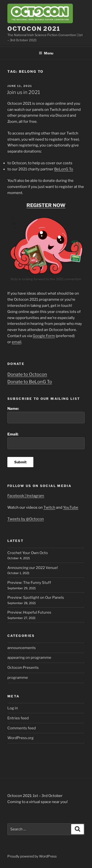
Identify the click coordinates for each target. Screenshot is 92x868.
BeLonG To (64, 169)
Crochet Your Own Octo (28, 553)
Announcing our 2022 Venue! (33, 568)
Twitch (49, 507)
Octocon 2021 (34, 29)
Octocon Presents (23, 668)
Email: (46, 441)
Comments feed (22, 728)
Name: (46, 415)
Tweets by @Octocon (26, 519)
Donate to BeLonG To (30, 382)
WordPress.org (20, 738)
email (17, 342)
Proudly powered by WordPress (32, 856)
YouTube (71, 507)
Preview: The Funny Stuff (29, 583)
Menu (46, 53)
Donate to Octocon (27, 374)
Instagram (35, 496)
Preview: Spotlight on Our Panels (36, 598)
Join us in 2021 (23, 92)
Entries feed (18, 718)
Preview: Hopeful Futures (29, 612)
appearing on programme (29, 658)
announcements (22, 648)
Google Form (44, 336)
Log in (13, 708)
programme (18, 678)
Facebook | (17, 496)
